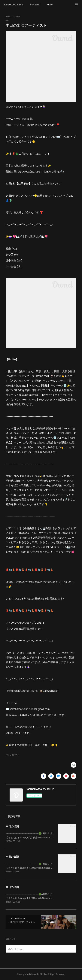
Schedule (35, 5)
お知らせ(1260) (12, 755)
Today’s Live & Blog (14, 5)
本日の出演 (12, 826)
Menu (50, 5)
